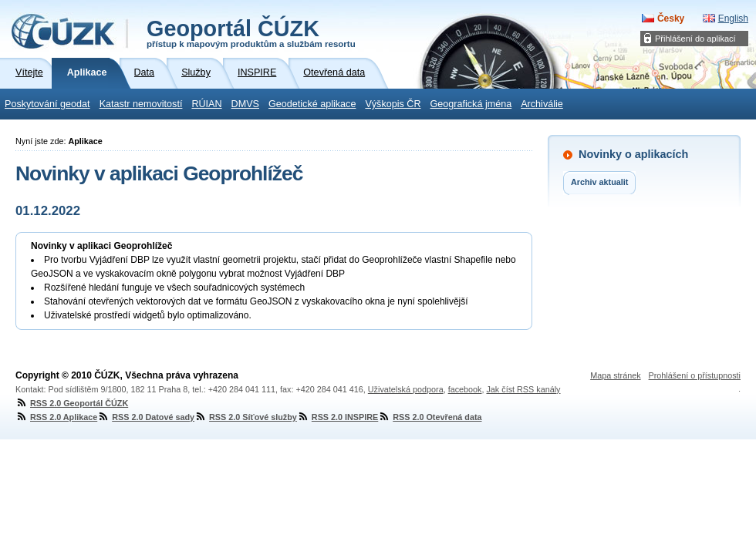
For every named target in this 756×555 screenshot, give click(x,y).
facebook (465, 389)
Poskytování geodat (47, 104)
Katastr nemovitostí (141, 104)
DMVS (245, 104)
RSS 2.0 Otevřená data (430, 417)
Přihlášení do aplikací (695, 39)
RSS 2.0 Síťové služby (246, 417)
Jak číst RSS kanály (523, 389)
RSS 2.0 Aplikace (56, 417)
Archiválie (542, 104)
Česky (671, 18)
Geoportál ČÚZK (251, 32)
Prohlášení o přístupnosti (695, 375)
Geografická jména (471, 104)
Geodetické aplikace (312, 104)
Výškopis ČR (393, 104)
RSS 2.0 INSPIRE (337, 417)
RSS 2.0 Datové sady (146, 417)
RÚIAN (206, 104)
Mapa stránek (615, 375)
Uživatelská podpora (406, 389)
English (733, 18)
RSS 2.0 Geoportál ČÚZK (72, 403)
